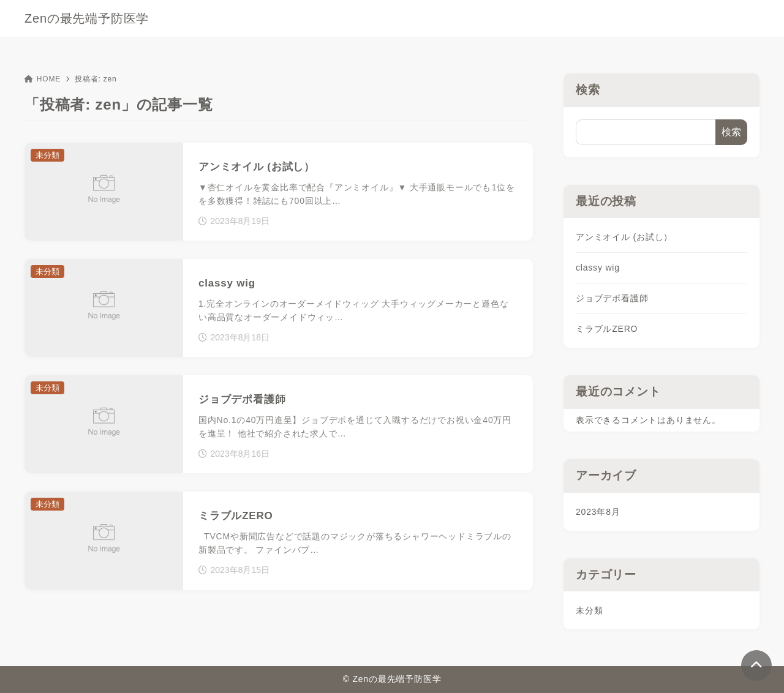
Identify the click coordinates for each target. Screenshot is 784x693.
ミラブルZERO (607, 329)
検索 (588, 90)
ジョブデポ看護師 (612, 298)
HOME (43, 79)
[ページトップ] (756, 665)
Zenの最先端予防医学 (87, 18)
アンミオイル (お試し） (624, 237)
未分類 (589, 610)
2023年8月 (598, 512)
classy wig (598, 268)
